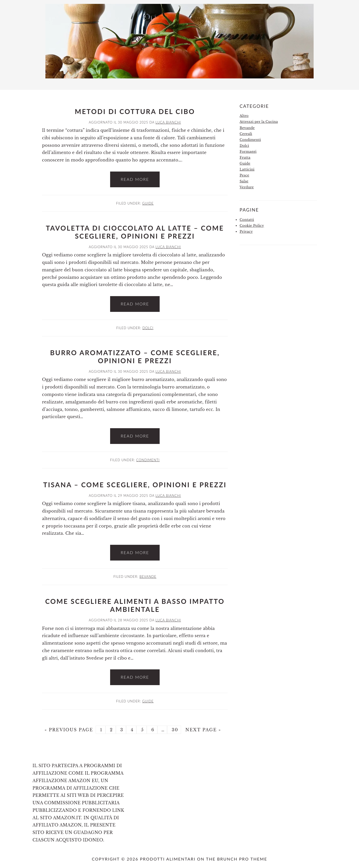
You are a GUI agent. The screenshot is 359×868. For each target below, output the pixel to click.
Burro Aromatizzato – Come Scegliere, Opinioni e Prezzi (135, 357)
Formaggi (248, 152)
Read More (135, 179)
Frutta (245, 157)
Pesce (244, 175)
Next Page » (202, 730)
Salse (244, 181)
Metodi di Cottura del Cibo (135, 111)
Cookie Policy (252, 226)
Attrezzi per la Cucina (259, 122)
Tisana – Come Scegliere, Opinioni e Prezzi (135, 485)
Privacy (246, 232)
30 (174, 730)
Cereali (246, 134)
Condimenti (148, 460)
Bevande (148, 577)
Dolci (148, 328)
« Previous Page (69, 730)
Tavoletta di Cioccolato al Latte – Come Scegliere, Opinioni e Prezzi (135, 232)
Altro (244, 116)
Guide (148, 203)
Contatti (247, 220)
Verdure (247, 187)
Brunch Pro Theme (242, 859)
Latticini (247, 169)
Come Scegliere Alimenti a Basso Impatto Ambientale (135, 605)
